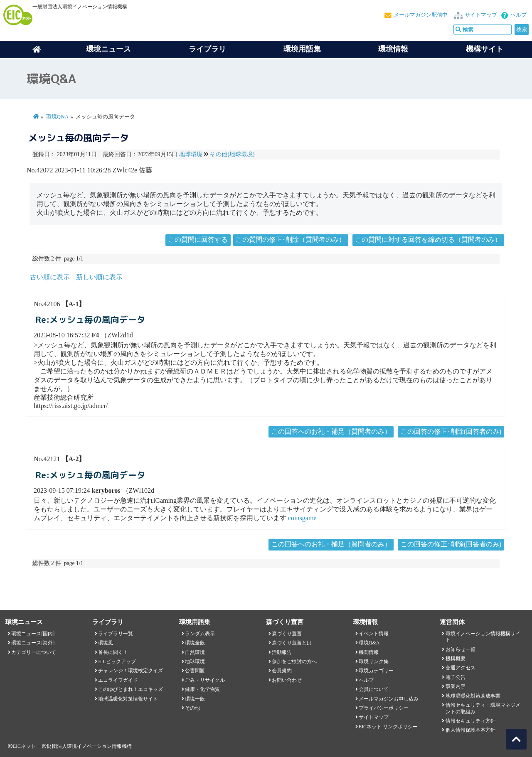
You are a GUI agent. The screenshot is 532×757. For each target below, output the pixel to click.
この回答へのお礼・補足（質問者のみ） (331, 431)
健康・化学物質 (202, 689)
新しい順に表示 (99, 277)
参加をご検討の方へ (294, 661)
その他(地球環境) (232, 154)
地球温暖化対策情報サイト (128, 699)
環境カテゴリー (376, 671)
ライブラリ (207, 49)
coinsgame (302, 518)
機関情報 (369, 652)
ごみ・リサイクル (205, 680)
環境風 (106, 643)
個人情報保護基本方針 (470, 730)
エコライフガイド (118, 680)
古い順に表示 (50, 277)
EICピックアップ (117, 661)
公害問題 (195, 671)
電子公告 (456, 677)
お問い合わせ (287, 680)
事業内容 (456, 686)
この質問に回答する (198, 240)
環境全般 (195, 643)
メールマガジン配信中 (421, 15)
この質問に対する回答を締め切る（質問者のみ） (428, 240)
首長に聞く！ (113, 652)
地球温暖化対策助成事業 (473, 696)
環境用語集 (302, 49)
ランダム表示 (200, 634)
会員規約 (282, 671)
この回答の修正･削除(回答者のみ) (451, 431)
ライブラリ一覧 (116, 634)
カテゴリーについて (34, 652)
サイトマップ (481, 15)
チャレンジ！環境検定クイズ (131, 671)
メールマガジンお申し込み (389, 699)
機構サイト (485, 49)
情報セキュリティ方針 (470, 721)
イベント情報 (374, 634)
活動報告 (282, 652)
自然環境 (195, 652)
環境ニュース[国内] (33, 634)
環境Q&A (57, 117)
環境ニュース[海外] (33, 643)
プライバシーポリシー (384, 708)
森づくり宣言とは (292, 643)
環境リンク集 (374, 661)
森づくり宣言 (287, 634)
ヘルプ (518, 15)
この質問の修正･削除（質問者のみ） (291, 240)
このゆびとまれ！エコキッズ (131, 689)
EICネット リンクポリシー (388, 727)
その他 (192, 708)
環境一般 (195, 699)
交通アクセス (461, 668)
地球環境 (191, 154)
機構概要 (456, 659)
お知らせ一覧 (461, 649)
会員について (374, 689)
